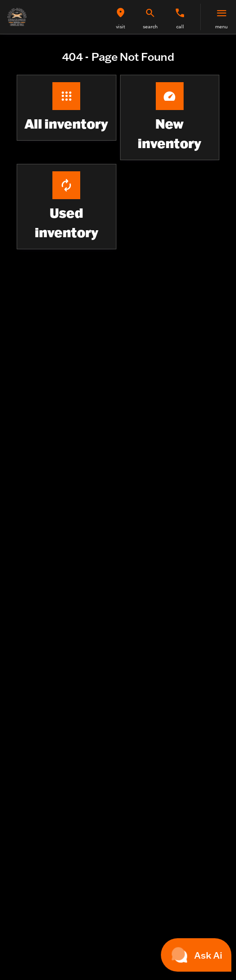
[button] (121, 17)
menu (221, 27)
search (150, 27)
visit (121, 27)
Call (180, 27)
